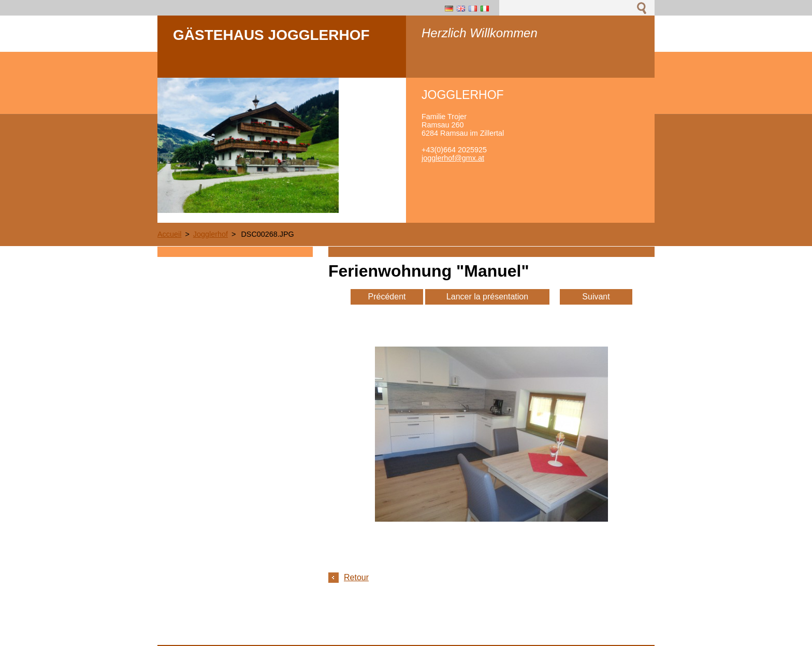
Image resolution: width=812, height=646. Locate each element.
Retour (356, 577)
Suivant (596, 297)
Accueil (169, 234)
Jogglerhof (211, 234)
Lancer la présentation (487, 297)
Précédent (387, 297)
